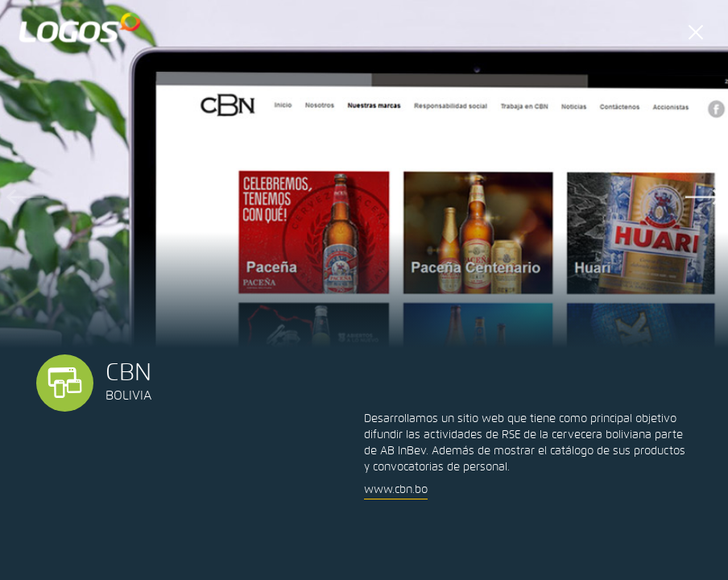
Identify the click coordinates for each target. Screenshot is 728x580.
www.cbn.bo (396, 489)
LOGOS (80, 27)
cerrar (696, 32)
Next (704, 197)
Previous (24, 197)
